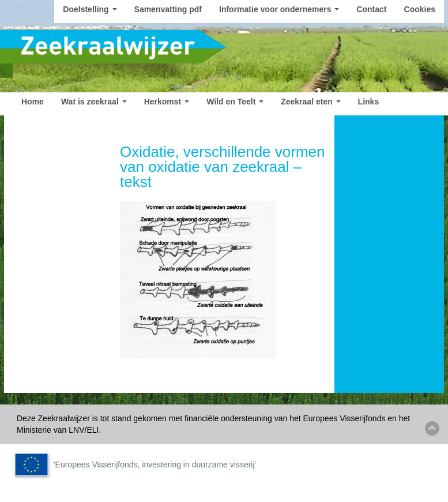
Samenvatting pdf (168, 9)
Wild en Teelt (235, 102)
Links (369, 102)
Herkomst (167, 102)
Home (33, 102)
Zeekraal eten (310, 102)
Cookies (420, 9)
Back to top (432, 428)
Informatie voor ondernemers (279, 9)
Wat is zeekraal (94, 102)
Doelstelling (90, 9)
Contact (371, 9)
